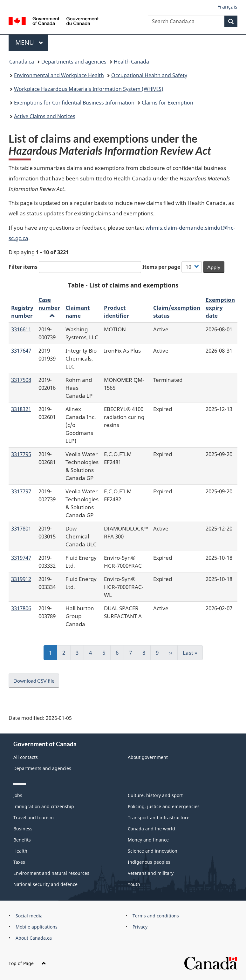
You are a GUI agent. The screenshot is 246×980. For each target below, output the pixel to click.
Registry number (22, 311)
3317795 (21, 454)
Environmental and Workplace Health (59, 75)
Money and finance (148, 840)
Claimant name (78, 311)
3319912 (21, 579)
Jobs (18, 795)
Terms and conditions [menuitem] (156, 916)
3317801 (21, 528)
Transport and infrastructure (159, 818)
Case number (49, 307)
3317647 (21, 350)
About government (148, 757)
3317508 (21, 380)
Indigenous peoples (149, 862)
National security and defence (45, 884)
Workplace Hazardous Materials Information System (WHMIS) (89, 89)
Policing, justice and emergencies (164, 806)
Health (20, 851)
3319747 (21, 558)
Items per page (161, 267)
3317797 (21, 491)
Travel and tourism (34, 818)
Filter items (23, 267)
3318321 (21, 409)
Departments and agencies (74, 62)
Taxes (19, 862)
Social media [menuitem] (29, 916)
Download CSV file (34, 681)
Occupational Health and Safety (149, 75)
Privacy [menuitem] (140, 927)
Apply (214, 267)
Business (23, 829)
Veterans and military (151, 873)
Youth (134, 884)
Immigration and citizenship (44, 806)
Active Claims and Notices (45, 116)
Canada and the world (151, 829)
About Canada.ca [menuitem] (34, 938)
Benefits (22, 840)
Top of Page (27, 963)
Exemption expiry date (220, 308)
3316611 (21, 329)
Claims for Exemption (167, 103)
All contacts (26, 757)
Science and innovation (153, 851)
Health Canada (131, 62)
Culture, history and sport (155, 795)
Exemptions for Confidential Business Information (74, 103)
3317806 (21, 608)
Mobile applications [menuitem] (37, 927)
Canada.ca (22, 62)
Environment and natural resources (51, 873)
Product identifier (116, 311)
